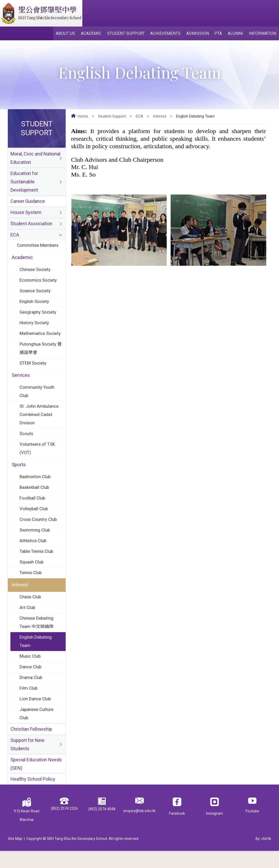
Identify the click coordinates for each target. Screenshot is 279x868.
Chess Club (30, 609)
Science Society (35, 295)
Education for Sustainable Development (24, 184)
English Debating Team (36, 655)
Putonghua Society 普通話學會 (38, 354)
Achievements (167, 34)
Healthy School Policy (33, 796)
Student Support (128, 34)
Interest (160, 117)
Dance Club (30, 681)
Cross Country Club (38, 530)
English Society (35, 306)
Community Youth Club (37, 399)
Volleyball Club (34, 519)
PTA (219, 34)
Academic (94, 34)
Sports (19, 474)
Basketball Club (34, 497)
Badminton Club (35, 486)
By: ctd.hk (263, 856)
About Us (69, 34)
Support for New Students (27, 760)
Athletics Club (33, 552)
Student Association (31, 227)
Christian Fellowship (31, 745)
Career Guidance (28, 204)
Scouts (27, 442)
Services (21, 382)
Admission (199, 34)
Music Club (30, 670)
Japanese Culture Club (37, 729)
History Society (35, 328)
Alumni (236, 34)
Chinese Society (35, 274)
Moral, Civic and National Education (35, 159)
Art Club (27, 620)
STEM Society (33, 370)
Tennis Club (31, 584)
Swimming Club (35, 541)
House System (26, 215)
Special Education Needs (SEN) (36, 780)
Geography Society (38, 317)
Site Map (15, 856)
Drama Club (31, 692)
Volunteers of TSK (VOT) (38, 457)
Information (263, 34)
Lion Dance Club (35, 714)
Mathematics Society (40, 339)
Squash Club (32, 573)
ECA (139, 117)
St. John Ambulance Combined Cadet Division (39, 422)
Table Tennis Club (36, 562)
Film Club (29, 703)
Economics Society (38, 284)
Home (83, 117)
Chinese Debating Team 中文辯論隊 (37, 635)
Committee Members (38, 249)
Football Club (32, 508)
